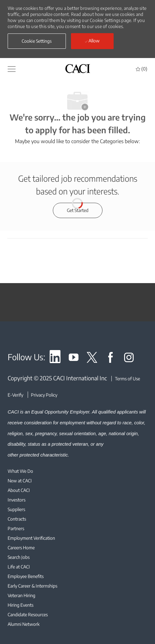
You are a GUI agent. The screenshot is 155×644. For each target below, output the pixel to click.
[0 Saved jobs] (142, 69)
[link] (55, 359)
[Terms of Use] (126, 379)
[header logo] (78, 68)
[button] (37, 41)
